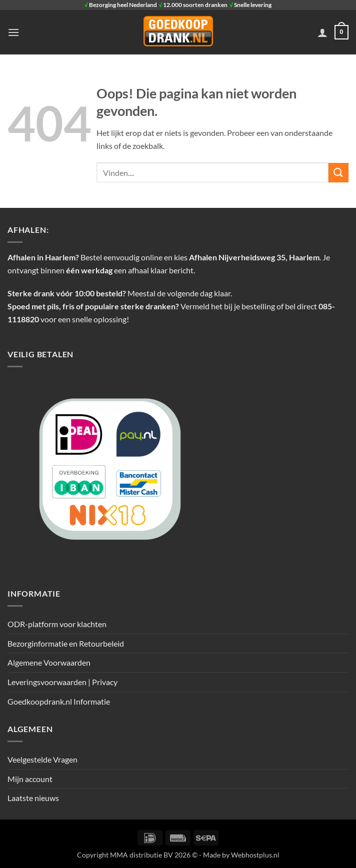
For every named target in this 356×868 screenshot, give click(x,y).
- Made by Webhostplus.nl (239, 855)
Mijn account (30, 779)
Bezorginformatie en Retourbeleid (66, 643)
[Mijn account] (322, 32)
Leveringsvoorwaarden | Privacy (62, 682)
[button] (13, 32)
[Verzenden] (338, 173)
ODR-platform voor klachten (57, 624)
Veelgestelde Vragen (42, 759)
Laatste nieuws (33, 798)
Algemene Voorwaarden (49, 662)
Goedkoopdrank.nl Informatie (59, 701)
